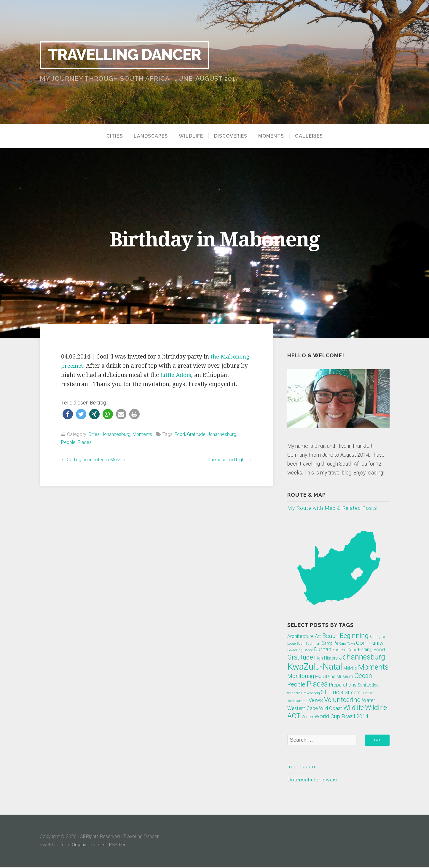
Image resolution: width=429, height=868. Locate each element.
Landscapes (147, 136)
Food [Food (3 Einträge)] (379, 650)
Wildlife (191, 136)
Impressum (301, 767)
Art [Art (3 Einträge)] (318, 637)
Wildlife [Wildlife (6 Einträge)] (354, 708)
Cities (106, 136)
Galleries (317, 136)
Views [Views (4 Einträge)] (316, 700)
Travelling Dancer (128, 55)
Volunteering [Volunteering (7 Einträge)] (342, 700)
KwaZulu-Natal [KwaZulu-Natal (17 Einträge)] (315, 667)
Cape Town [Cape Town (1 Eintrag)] (347, 644)
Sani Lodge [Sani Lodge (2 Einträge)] (368, 685)
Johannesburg (117, 434)
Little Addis (176, 375)
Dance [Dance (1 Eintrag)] (308, 650)
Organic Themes (89, 846)
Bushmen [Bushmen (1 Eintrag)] (313, 644)
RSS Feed (120, 846)
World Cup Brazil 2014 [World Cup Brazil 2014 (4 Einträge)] (341, 717)
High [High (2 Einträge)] (319, 658)
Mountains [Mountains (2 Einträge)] (325, 677)
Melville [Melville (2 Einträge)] (350, 668)
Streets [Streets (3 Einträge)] (353, 693)
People (68, 442)
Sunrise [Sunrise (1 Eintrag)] (367, 693)
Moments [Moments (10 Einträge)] (373, 667)
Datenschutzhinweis (313, 780)
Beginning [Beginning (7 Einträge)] (354, 636)
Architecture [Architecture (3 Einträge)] (300, 637)
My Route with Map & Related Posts (333, 508)
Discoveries (235, 136)
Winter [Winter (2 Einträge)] (307, 717)
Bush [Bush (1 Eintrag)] (301, 644)
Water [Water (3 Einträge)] (369, 701)
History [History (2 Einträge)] (331, 658)
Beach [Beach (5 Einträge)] (330, 636)
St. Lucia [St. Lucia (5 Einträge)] (332, 692)
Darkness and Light (226, 460)
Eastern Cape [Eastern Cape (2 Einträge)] (345, 650)
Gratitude (199, 434)
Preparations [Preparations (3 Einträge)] (343, 685)
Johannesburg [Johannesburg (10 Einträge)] (362, 657)
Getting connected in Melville (96, 460)
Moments (279, 136)
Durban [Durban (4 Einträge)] (323, 650)
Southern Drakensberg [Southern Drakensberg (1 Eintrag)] (304, 693)
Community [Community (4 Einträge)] (370, 643)
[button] (68, 414)
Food (181, 434)
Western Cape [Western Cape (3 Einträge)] (303, 709)
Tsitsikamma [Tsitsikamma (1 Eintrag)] (297, 701)
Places (85, 442)
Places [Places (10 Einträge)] (317, 684)
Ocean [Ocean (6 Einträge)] (363, 676)
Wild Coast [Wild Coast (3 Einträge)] (331, 709)
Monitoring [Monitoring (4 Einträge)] (301, 676)
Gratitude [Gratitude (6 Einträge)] (300, 658)
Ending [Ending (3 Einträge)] (365, 650)
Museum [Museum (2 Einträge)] (345, 677)
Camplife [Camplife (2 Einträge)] (330, 644)
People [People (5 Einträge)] (296, 685)
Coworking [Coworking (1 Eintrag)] (295, 650)
